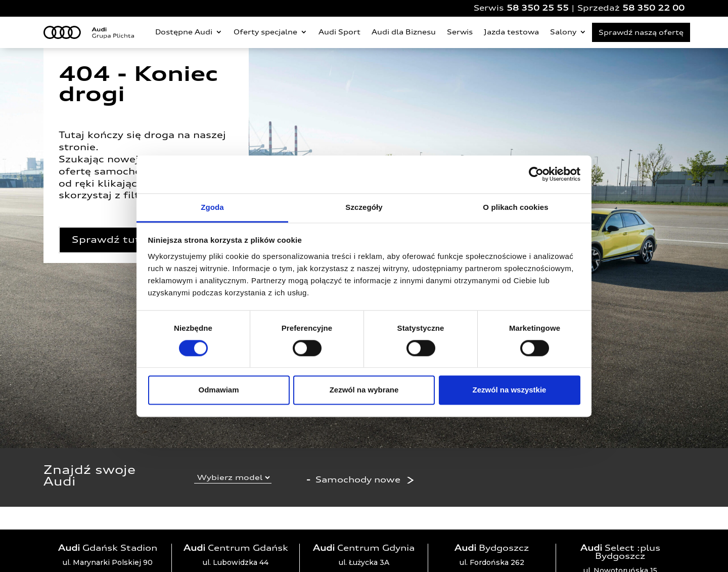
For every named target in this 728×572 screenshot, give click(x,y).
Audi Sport (339, 32)
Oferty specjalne (265, 32)
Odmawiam (218, 390)
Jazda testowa (511, 32)
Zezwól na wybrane (364, 390)
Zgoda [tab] (212, 207)
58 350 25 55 (538, 8)
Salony (563, 32)
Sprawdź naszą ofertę (641, 32)
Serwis (460, 32)
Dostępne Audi (184, 32)
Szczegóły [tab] (364, 207)
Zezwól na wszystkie (510, 390)
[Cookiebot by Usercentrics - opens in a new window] (536, 174)
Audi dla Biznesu (404, 32)
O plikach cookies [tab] (515, 207)
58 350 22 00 (653, 8)
